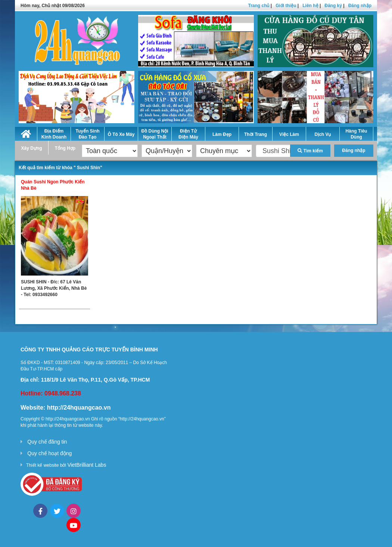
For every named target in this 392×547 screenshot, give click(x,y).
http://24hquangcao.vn (79, 408)
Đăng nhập (360, 6)
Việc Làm (289, 134)
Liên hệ (310, 6)
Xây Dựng (31, 148)
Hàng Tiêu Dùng (357, 134)
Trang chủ (259, 6)
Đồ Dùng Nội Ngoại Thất (155, 134)
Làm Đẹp (222, 134)
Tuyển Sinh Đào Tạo (87, 134)
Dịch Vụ (323, 134)
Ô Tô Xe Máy (121, 134)
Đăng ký (333, 6)
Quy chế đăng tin (47, 442)
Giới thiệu (286, 6)
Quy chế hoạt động (49, 453)
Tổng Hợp (65, 148)
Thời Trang (256, 134)
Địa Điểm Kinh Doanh (54, 134)
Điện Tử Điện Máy (188, 134)
